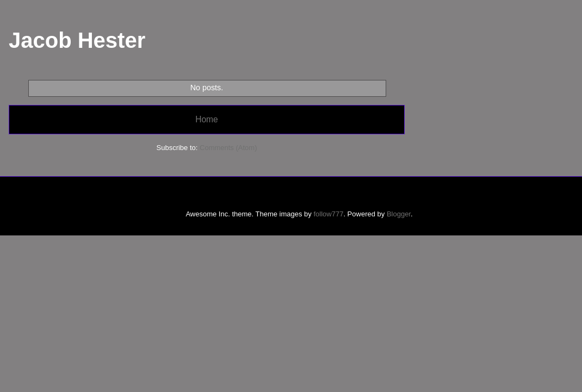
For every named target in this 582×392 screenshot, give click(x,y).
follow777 (328, 214)
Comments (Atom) (228, 148)
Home (207, 119)
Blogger (399, 214)
